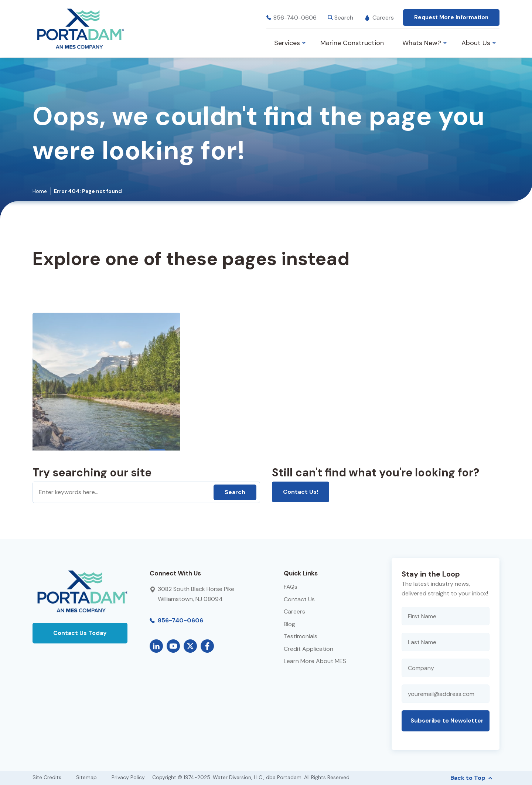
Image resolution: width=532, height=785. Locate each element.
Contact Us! (301, 492)
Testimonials (301, 636)
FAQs (291, 587)
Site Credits (47, 777)
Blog (289, 624)
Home (40, 191)
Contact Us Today (80, 633)
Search (235, 492)
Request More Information (451, 17)
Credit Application (308, 649)
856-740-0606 (291, 18)
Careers (379, 18)
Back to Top (471, 778)
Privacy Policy (128, 777)
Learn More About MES (315, 661)
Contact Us (299, 599)
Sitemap (86, 777)
